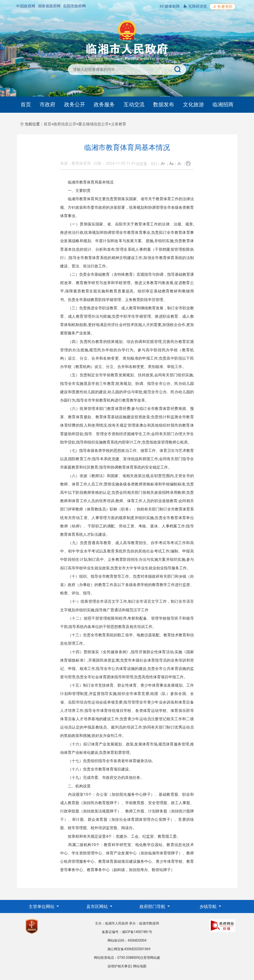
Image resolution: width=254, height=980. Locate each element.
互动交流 (134, 105)
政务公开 (75, 105)
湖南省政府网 (49, 6)
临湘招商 (223, 105)
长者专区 (223, 7)
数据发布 (164, 105)
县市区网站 (98, 906)
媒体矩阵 (170, 6)
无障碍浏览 (195, 6)
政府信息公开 (65, 124)
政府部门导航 (153, 906)
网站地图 (140, 966)
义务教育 (119, 124)
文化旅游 (193, 105)
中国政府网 (26, 6)
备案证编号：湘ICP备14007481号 (127, 932)
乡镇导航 (208, 906)
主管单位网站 (42, 906)
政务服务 (104, 105)
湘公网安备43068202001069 (129, 949)
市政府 (47, 105)
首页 (26, 105)
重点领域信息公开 (93, 124)
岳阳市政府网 (74, 6)
